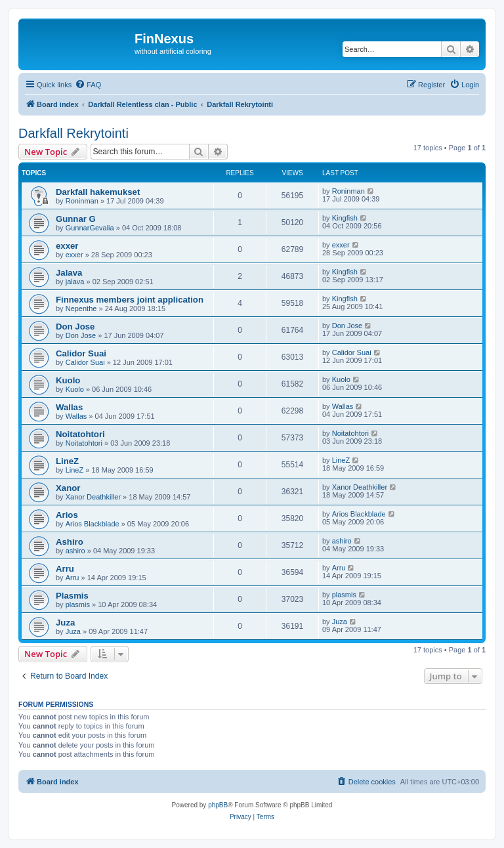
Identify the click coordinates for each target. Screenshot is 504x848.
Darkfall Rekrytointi (73, 133)
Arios (67, 515)
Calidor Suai (81, 353)
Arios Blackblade (93, 524)
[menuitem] (88, 85)
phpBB (218, 805)
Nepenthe (81, 308)
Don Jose (75, 327)
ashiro (75, 551)
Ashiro (70, 542)
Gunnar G (76, 219)
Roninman (82, 201)
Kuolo (68, 380)
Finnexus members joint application (130, 300)
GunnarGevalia (90, 228)
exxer (67, 246)
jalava (75, 282)
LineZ (67, 461)
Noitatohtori (80, 434)
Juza (65, 623)
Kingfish (345, 218)
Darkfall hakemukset (98, 192)
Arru (65, 569)
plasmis (78, 604)
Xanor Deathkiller (93, 497)
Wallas (69, 407)
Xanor (68, 488)
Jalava (69, 273)
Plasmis (72, 596)
